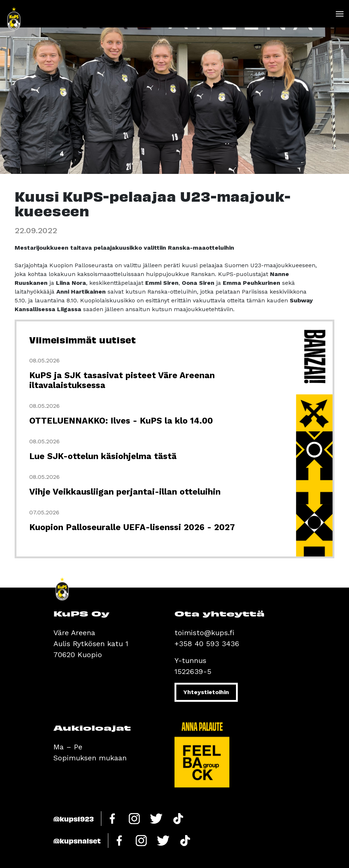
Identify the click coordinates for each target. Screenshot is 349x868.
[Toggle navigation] (339, 14)
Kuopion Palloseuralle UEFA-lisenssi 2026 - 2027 (132, 527)
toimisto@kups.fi (204, 633)
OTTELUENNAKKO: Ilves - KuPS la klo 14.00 (121, 421)
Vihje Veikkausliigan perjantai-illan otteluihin (125, 492)
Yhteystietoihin (206, 692)
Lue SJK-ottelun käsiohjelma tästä (103, 456)
